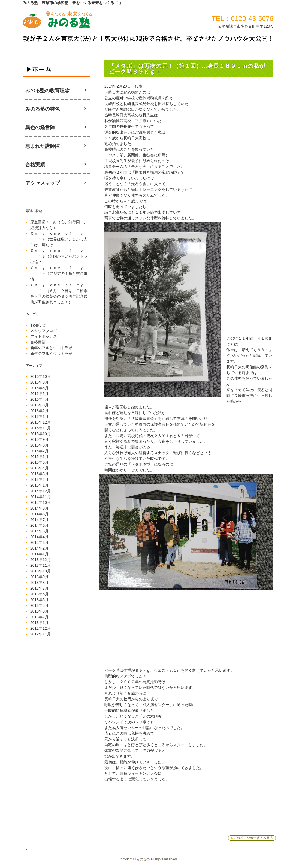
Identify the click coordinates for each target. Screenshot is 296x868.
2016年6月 (39, 388)
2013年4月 (39, 605)
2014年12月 (40, 491)
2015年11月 (40, 428)
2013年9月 (39, 577)
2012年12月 (40, 628)
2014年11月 (40, 497)
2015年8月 (39, 445)
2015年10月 (40, 434)
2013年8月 (39, 583)
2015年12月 (40, 422)
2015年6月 (39, 457)
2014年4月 (39, 537)
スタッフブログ (44, 331)
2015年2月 (39, 480)
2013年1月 (39, 623)
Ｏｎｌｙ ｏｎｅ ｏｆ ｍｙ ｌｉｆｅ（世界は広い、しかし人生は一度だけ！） (59, 239)
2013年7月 (39, 588)
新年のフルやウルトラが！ (53, 354)
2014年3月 (39, 542)
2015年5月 (39, 462)
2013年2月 (39, 617)
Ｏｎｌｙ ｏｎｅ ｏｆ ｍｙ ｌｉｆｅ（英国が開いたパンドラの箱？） (59, 256)
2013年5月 (39, 600)
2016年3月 (39, 405)
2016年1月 (39, 417)
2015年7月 (39, 451)
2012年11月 (40, 634)
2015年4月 (39, 468)
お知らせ (38, 325)
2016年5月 (39, 394)
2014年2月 (39, 548)
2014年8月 (39, 514)
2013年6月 (39, 594)
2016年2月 (39, 411)
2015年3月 (39, 474)
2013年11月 (40, 565)
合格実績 (38, 342)
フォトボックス (44, 336)
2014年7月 (39, 520)
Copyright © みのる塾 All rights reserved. (148, 859)
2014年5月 (39, 531)
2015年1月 (39, 485)
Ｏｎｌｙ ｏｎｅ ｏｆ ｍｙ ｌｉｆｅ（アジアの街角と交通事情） (59, 273)
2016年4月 (39, 399)
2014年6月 (39, 525)
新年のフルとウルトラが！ (53, 348)
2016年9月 (39, 382)
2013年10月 (40, 571)
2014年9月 (39, 508)
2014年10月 (40, 502)
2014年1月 (39, 554)
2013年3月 (39, 611)
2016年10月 (40, 376)
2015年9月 (39, 439)
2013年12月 (40, 560)
